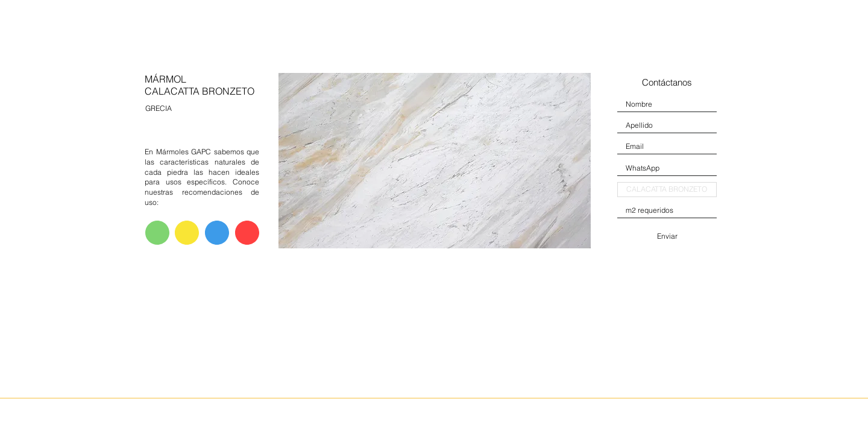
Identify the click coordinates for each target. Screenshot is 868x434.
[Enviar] (667, 236)
